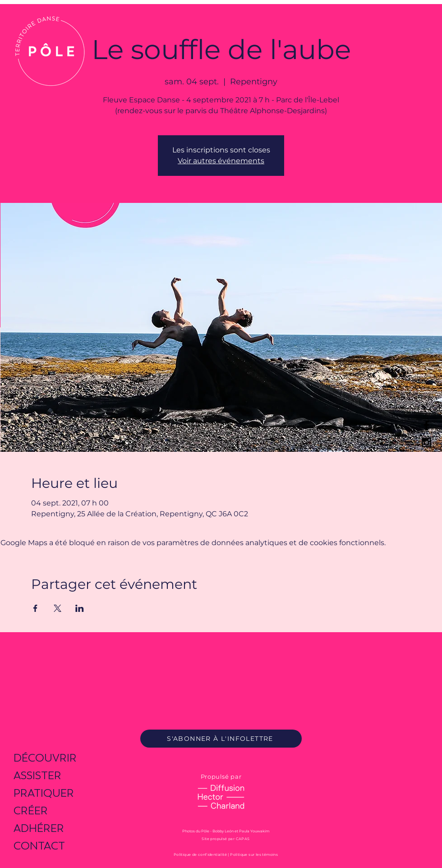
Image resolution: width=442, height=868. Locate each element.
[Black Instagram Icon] (426, 443)
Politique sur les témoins (254, 854)
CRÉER (31, 811)
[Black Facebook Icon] (426, 425)
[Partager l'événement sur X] (58, 608)
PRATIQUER (44, 793)
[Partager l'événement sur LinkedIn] (80, 608)
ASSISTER (37, 775)
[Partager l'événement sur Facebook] (35, 608)
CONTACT (39, 846)
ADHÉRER (39, 828)
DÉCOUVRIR (45, 758)
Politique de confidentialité (200, 854)
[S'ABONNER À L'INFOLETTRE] (221, 739)
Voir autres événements (221, 161)
